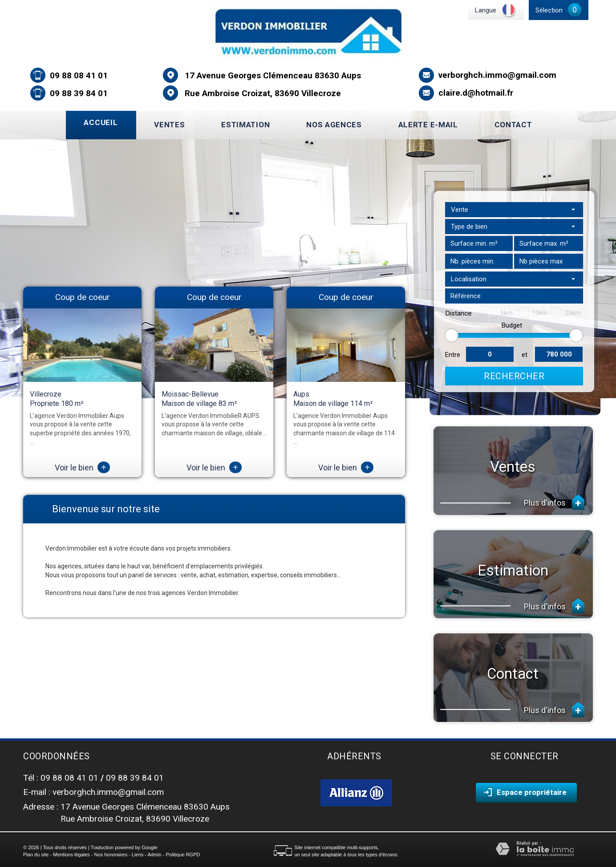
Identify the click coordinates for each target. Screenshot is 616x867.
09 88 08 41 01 (79, 75)
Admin (154, 855)
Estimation (245, 125)
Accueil (101, 122)
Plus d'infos (554, 502)
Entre (453, 355)
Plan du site (36, 855)
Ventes (169, 125)
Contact (513, 125)
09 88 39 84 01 (79, 93)
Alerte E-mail (428, 125)
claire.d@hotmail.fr (476, 93)
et (525, 355)
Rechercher (514, 376)
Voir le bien (82, 468)
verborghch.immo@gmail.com (497, 75)
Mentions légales (71, 855)
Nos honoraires (111, 855)
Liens (138, 855)
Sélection (549, 10)
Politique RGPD (183, 855)
